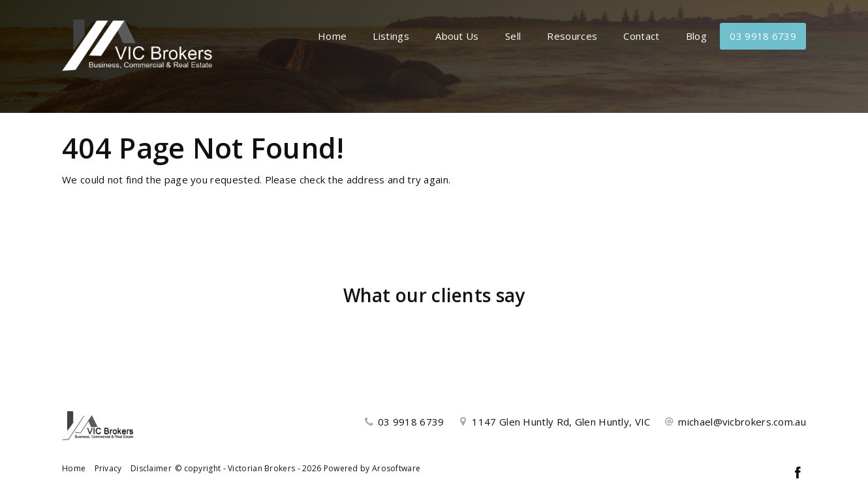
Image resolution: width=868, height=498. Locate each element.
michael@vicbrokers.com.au (742, 422)
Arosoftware (396, 468)
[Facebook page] (798, 474)
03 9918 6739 (763, 36)
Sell (513, 36)
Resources (572, 36)
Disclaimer (151, 468)
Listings (391, 36)
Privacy (108, 468)
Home (332, 36)
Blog (696, 36)
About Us (457, 36)
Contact (641, 36)
